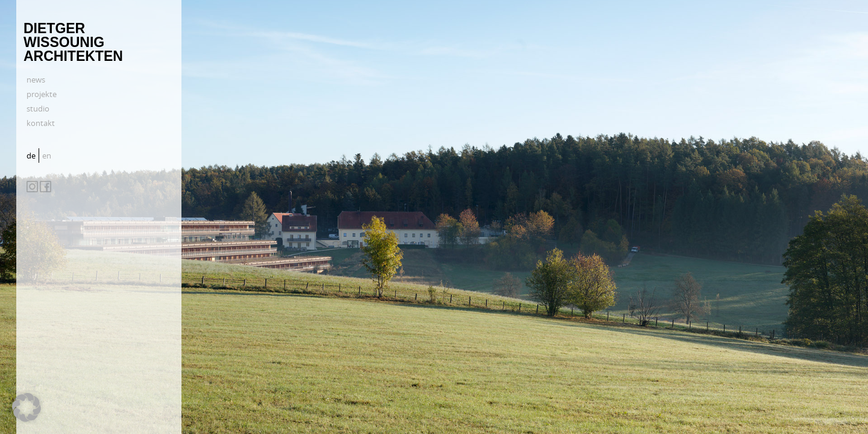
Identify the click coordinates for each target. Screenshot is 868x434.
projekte (42, 94)
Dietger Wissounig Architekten (73, 42)
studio (38, 108)
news (36, 80)
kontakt (41, 123)
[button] (27, 407)
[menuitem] (33, 156)
